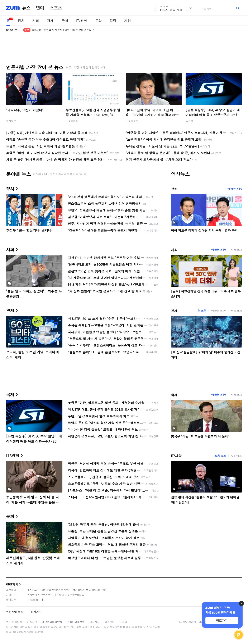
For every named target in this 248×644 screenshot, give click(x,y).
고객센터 (110, 622)
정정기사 (12, 584)
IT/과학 (82, 21)
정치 (21, 21)
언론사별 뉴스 (15, 612)
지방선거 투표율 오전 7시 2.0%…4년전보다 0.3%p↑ (63, 30)
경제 (50, 21)
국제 (65, 21)
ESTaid (12, 632)
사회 (36, 21)
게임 (128, 21)
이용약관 (32, 622)
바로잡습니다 (35, 599)
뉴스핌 (189, 121)
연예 (40, 8)
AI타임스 (236, 456)
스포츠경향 (72, 121)
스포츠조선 (132, 121)
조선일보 (11, 121)
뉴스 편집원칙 (14, 622)
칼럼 (113, 21)
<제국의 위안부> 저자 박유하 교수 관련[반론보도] (57, 595)
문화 (98, 21)
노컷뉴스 (220, 456)
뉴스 (26, 8)
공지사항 (95, 622)
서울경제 (236, 250)
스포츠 (56, 8)
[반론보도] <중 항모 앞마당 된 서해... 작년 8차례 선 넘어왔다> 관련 (67, 590)
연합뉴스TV (235, 189)
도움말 (123, 622)
